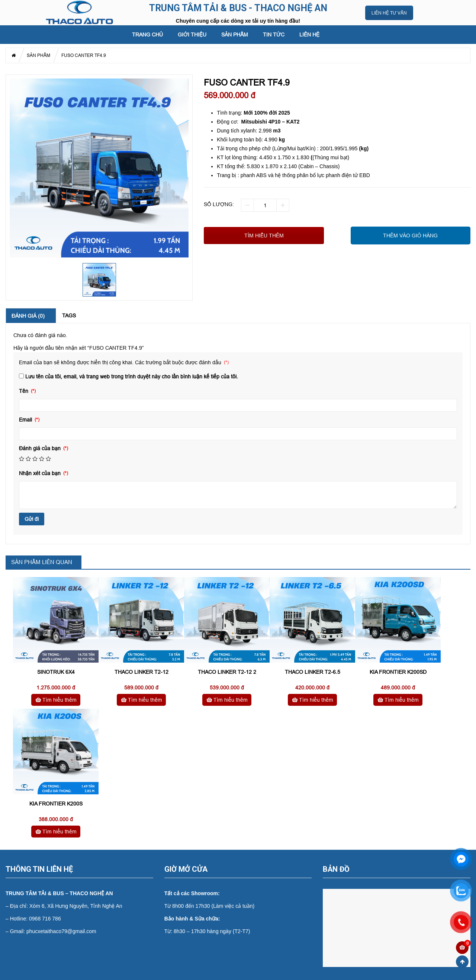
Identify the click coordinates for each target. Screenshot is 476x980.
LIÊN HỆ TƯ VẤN (389, 13)
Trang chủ (147, 35)
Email (26, 420)
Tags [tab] (69, 316)
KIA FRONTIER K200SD (398, 672)
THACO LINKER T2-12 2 (227, 672)
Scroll (462, 962)
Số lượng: (219, 204)
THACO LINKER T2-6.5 (313, 672)
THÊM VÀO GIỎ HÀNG (410, 236)
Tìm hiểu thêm (264, 236)
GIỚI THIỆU (192, 35)
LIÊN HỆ (309, 35)
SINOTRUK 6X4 (56, 672)
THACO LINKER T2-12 (141, 672)
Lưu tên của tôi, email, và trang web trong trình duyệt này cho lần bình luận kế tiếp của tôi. (132, 377)
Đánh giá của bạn (41, 448)
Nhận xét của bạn (41, 473)
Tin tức (274, 35)
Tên (24, 391)
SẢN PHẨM (235, 35)
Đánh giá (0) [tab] (28, 316)
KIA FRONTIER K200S (56, 804)
